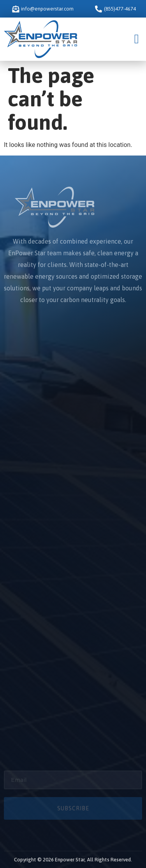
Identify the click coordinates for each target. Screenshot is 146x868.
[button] (136, 39)
